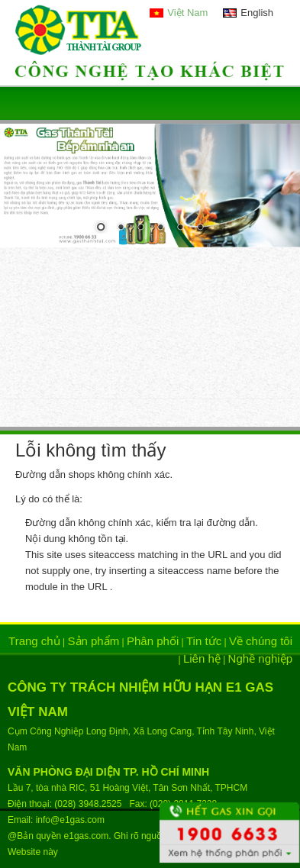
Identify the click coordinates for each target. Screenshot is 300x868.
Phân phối (153, 641)
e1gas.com (87, 836)
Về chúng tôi (261, 641)
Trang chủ (34, 641)
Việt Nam (187, 13)
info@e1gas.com (70, 820)
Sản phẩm (94, 641)
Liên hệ (202, 658)
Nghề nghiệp (260, 658)
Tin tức (204, 641)
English (257, 13)
